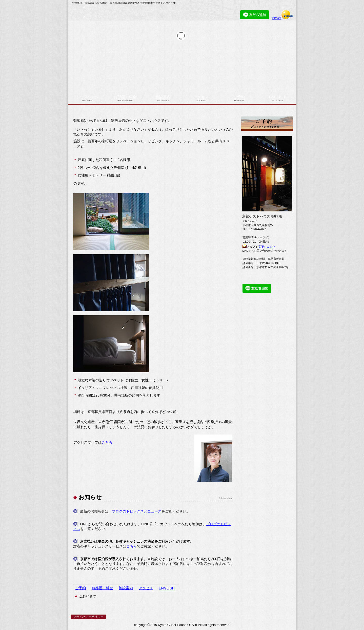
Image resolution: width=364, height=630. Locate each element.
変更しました (267, 247)
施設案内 (126, 588)
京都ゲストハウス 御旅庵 (131, 13)
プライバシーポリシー (88, 617)
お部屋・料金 (102, 588)
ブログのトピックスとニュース (137, 511)
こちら (107, 442)
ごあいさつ (88, 596)
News (283, 18)
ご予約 (80, 588)
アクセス (146, 588)
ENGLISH (167, 588)
